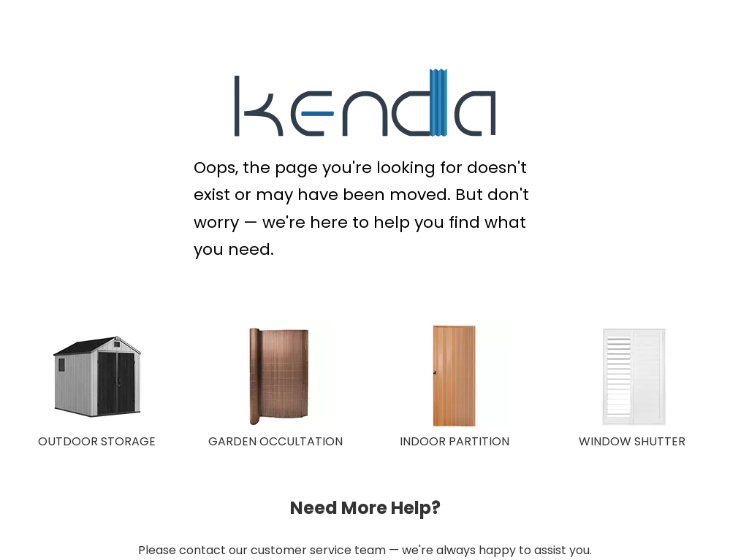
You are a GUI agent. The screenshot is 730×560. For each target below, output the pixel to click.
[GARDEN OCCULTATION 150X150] (275, 377)
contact (202, 550)
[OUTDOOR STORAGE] (96, 377)
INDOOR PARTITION (455, 441)
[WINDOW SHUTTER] (634, 377)
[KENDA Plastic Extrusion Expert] (365, 103)
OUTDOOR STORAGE (97, 441)
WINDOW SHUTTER (632, 441)
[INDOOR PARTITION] (455, 377)
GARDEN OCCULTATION (275, 441)
